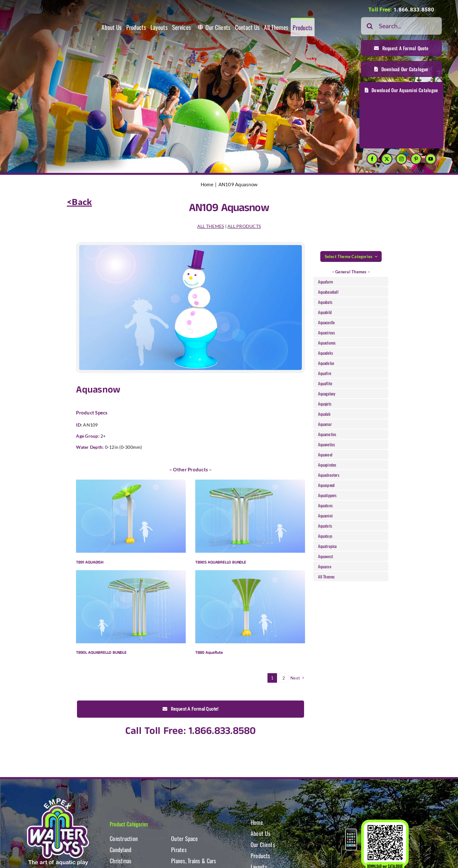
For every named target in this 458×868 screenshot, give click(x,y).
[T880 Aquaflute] (250, 607)
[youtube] (431, 159)
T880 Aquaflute (209, 653)
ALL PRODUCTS (244, 226)
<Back (79, 202)
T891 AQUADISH (90, 562)
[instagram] (401, 159)
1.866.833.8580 (414, 10)
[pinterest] (416, 159)
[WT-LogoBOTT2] (58, 800)
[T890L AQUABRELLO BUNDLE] (131, 607)
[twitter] (387, 159)
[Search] (370, 26)
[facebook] (372, 159)
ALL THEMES (211, 226)
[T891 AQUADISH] (131, 516)
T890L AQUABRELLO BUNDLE (101, 653)
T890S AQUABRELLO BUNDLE (221, 562)
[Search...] (401, 26)
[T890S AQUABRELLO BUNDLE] (250, 516)
